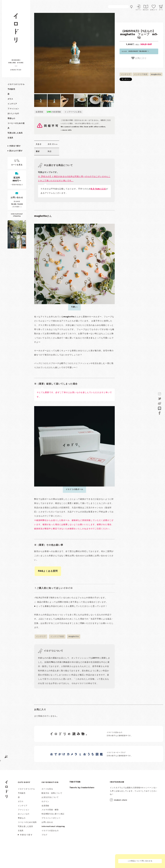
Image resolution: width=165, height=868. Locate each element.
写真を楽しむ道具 (15, 133)
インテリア (12, 104)
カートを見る (47, 789)
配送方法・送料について (52, 793)
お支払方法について (50, 797)
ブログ (44, 835)
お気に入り (139, 58)
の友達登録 (54, 112)
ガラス (10, 99)
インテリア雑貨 (141, 74)
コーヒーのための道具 (27, 822)
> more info (66, 130)
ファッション (13, 109)
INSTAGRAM (117, 782)
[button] (54, 53)
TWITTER (75, 782)
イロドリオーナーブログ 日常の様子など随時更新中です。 (120, 754)
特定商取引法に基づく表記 (53, 814)
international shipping (53, 827)
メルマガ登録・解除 (50, 810)
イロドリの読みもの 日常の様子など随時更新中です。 (120, 734)
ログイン (138, 10)
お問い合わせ (47, 822)
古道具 (10, 138)
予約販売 (11, 89)
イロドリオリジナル (16, 84)
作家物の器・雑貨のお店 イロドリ (16, 30)
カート (161, 10)
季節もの (11, 119)
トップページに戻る (73, 112)
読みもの (146, 10)
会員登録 (39, 112)
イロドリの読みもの (50, 831)
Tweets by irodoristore (82, 788)
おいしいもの (13, 114)
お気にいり (154, 10)
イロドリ (7, 789)
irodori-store (121, 800)
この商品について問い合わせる (140, 861)
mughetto (156, 74)
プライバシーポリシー (51, 818)
